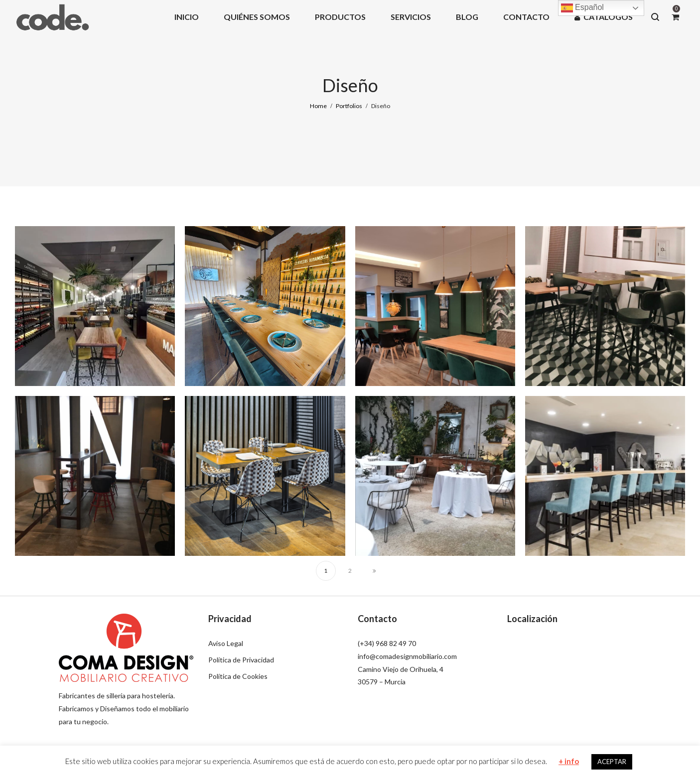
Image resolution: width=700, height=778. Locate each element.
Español (582, 8)
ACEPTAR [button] (612, 762)
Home (318, 106)
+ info (569, 761)
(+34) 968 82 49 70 (387, 643)
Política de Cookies (238, 676)
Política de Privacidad (241, 660)
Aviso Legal (226, 643)
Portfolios (349, 106)
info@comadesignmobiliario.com (407, 656)
